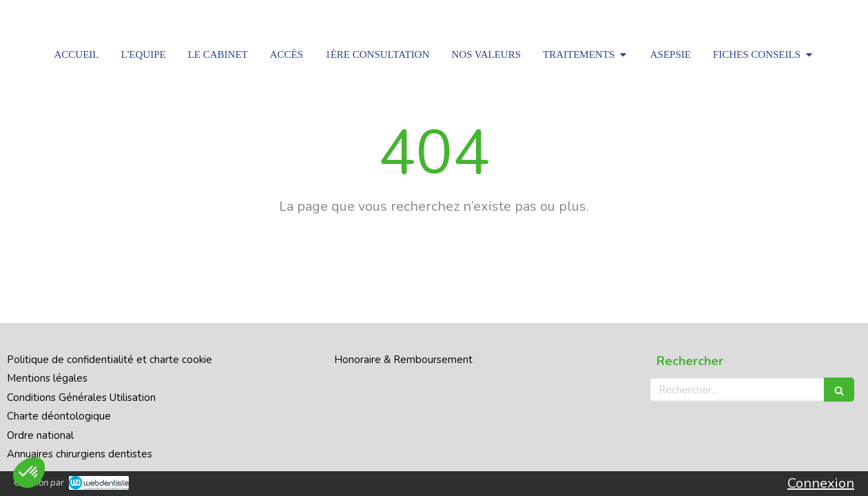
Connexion (821, 483)
